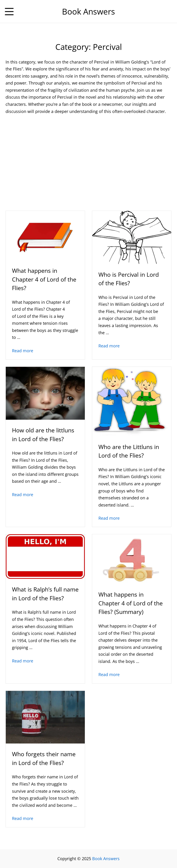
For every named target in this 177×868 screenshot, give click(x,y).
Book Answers (106, 859)
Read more (23, 351)
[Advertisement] (88, 153)
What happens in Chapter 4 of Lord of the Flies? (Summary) (131, 603)
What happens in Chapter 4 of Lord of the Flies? (44, 279)
